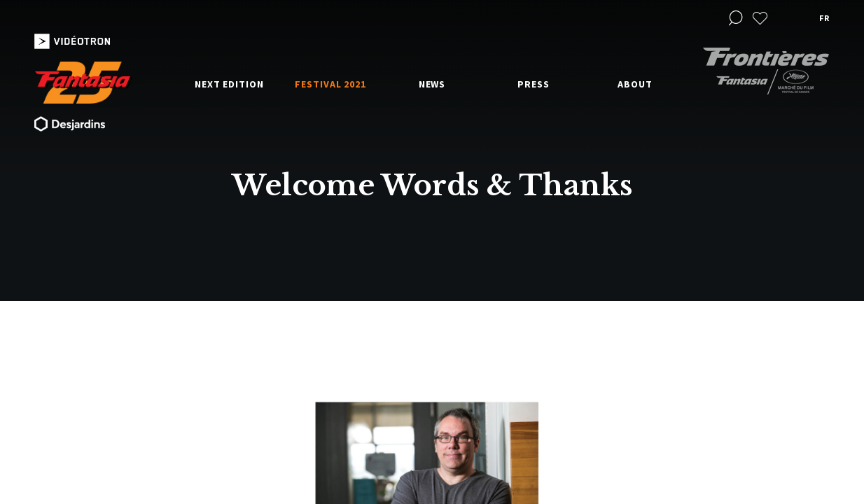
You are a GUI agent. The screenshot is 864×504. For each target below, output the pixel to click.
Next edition (229, 84)
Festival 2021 (330, 84)
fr (824, 18)
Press (534, 84)
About (635, 84)
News (432, 84)
